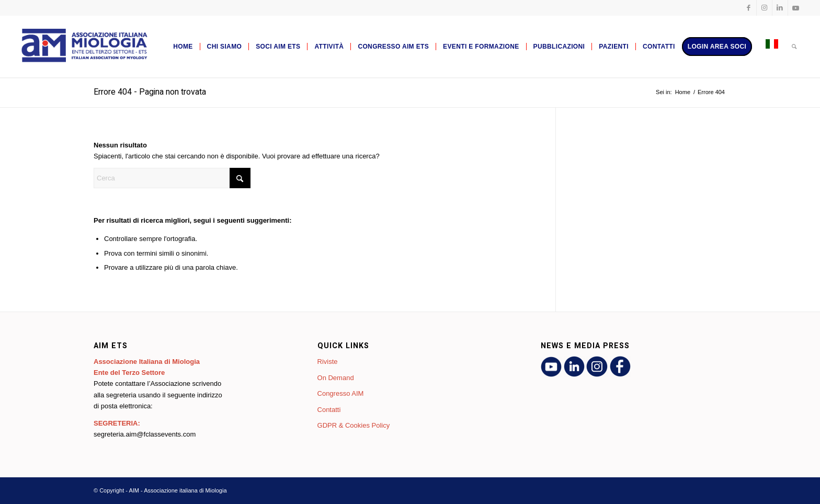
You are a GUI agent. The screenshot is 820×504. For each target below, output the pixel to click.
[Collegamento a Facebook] (749, 8)
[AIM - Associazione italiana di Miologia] (83, 47)
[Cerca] (794, 47)
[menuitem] (183, 47)
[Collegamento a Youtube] (796, 8)
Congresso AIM (341, 393)
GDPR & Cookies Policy (354, 425)
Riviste (328, 362)
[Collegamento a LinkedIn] (780, 8)
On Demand (336, 378)
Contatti (329, 410)
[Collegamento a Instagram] (764, 8)
